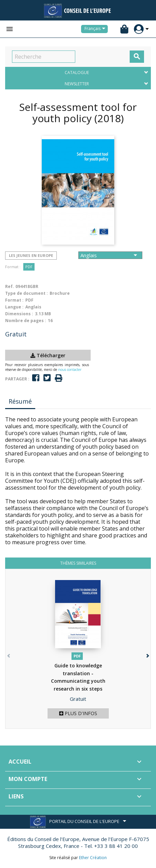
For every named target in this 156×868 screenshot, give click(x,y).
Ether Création (93, 858)
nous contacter (70, 370)
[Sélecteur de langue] (96, 29)
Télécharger (48, 355)
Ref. (10, 286)
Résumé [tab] (20, 401)
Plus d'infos (78, 713)
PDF (29, 267)
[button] (147, 654)
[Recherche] (44, 57)
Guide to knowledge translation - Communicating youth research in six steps (78, 681)
